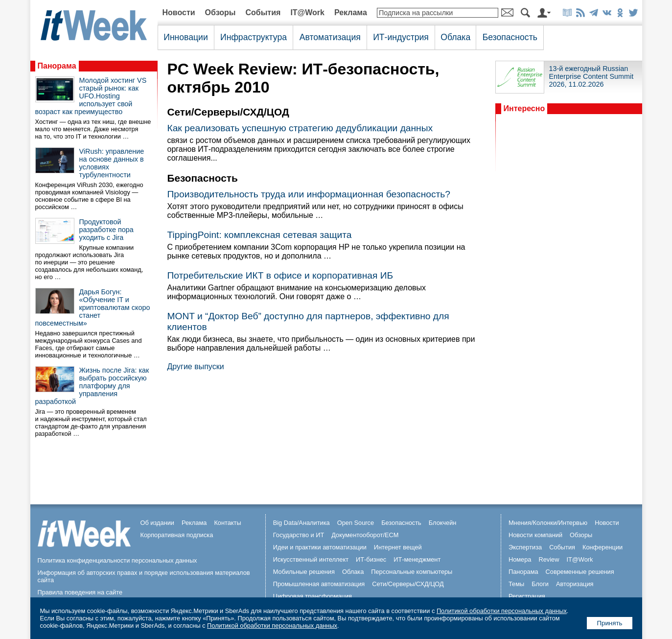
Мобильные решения (304, 572)
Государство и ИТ (299, 535)
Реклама (351, 12)
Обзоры (220, 12)
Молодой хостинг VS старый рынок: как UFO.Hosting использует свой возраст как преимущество (91, 96)
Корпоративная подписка (177, 535)
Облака (455, 37)
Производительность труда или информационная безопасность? (309, 194)
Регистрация (527, 596)
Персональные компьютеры (412, 572)
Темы (516, 584)
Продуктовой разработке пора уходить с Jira (106, 230)
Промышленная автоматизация (319, 584)
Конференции (602, 547)
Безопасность (510, 37)
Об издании (158, 523)
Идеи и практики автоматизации (320, 547)
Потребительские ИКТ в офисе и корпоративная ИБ (280, 275)
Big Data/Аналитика (301, 523)
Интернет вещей (398, 547)
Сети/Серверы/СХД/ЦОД (408, 584)
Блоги (540, 584)
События (263, 12)
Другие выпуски (196, 367)
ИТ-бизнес (371, 559)
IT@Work (307, 12)
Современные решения (580, 572)
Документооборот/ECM (365, 535)
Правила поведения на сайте (80, 592)
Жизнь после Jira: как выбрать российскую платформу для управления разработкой (92, 386)
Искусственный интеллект (311, 559)
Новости (179, 12)
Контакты (227, 523)
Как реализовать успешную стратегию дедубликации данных (300, 128)
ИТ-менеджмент (417, 559)
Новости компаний (535, 535)
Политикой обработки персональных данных (502, 611)
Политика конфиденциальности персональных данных (117, 560)
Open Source (356, 523)
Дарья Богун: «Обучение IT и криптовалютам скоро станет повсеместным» (93, 308)
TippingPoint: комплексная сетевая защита (260, 235)
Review (549, 559)
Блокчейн (443, 523)
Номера (520, 559)
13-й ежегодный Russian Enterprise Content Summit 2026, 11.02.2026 (591, 76)
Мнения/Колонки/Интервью (548, 523)
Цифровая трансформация (313, 596)
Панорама (57, 66)
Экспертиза (525, 547)
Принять (609, 623)
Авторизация (575, 584)
